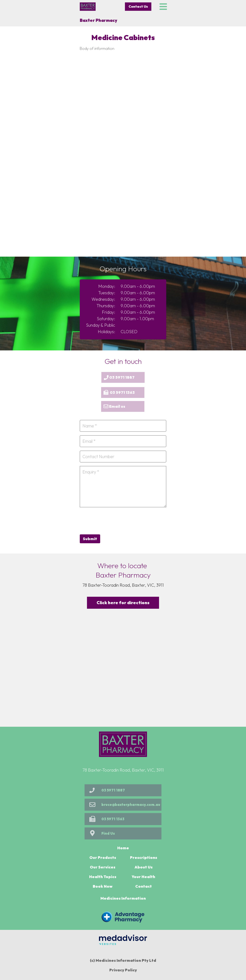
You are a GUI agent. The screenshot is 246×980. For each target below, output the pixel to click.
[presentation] (116, 520)
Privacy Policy (123, 970)
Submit (90, 539)
